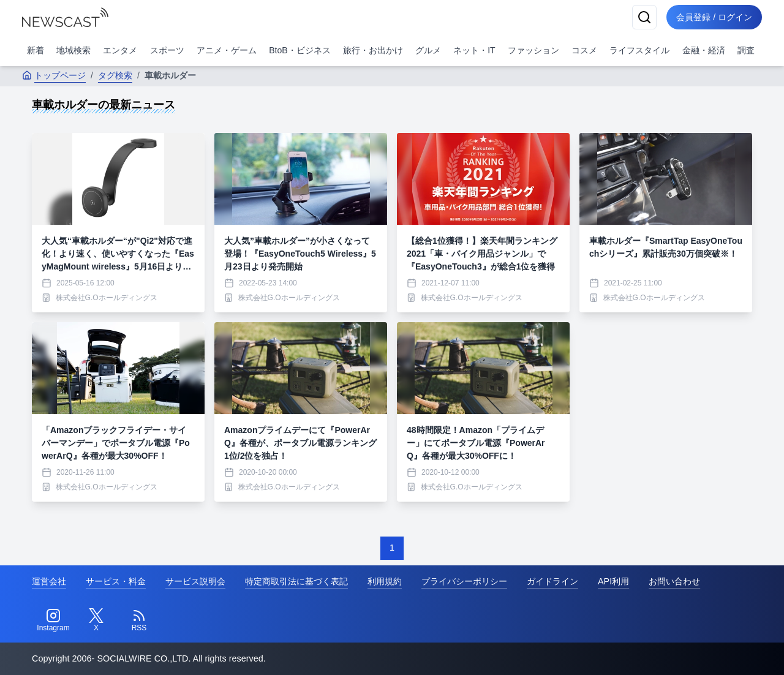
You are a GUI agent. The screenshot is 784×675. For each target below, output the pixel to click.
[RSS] (139, 620)
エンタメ (120, 50)
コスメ (584, 50)
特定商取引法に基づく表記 (296, 581)
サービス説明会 (195, 581)
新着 (36, 50)
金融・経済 (704, 50)
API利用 (613, 581)
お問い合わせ (674, 581)
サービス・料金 (116, 581)
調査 (746, 50)
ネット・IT (474, 50)
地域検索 (73, 50)
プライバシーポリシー (464, 581)
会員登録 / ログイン (714, 17)
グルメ (428, 50)
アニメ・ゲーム (227, 50)
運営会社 (49, 581)
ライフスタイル (639, 50)
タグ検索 (115, 75)
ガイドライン (552, 581)
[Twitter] (96, 620)
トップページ (54, 75)
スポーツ (167, 50)
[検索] (644, 17)
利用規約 (385, 581)
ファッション (533, 50)
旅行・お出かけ (373, 50)
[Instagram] (53, 620)
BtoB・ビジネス (300, 50)
